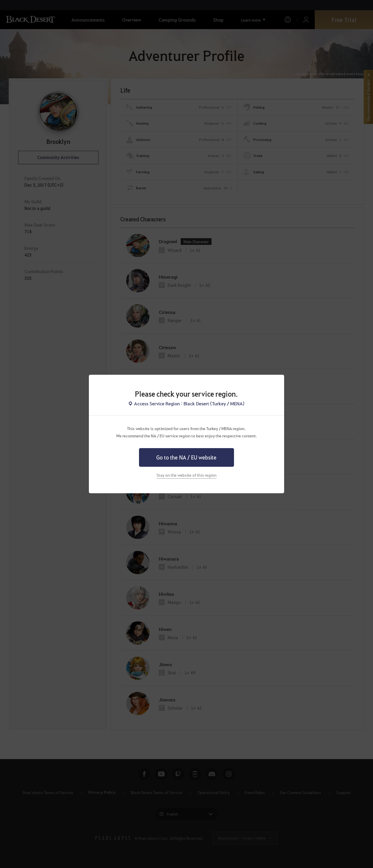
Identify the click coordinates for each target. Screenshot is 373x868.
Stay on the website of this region (186, 475)
